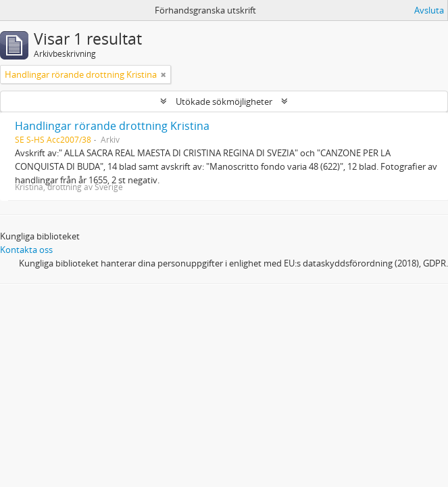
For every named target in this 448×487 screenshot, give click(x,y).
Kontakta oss (26, 250)
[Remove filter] (164, 74)
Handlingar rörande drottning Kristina (112, 126)
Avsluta (429, 10)
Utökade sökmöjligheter (224, 101)
